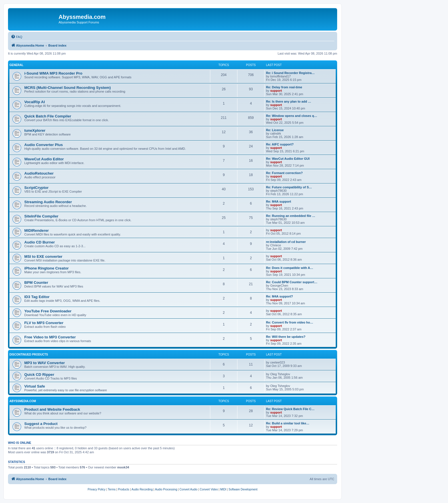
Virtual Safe (35, 386)
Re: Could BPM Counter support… (292, 282)
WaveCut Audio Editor (44, 159)
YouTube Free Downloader (48, 311)
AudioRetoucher (39, 173)
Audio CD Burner (40, 242)
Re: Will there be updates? (286, 337)
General (16, 65)
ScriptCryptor (36, 188)
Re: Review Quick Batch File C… (290, 409)
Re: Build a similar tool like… (288, 423)
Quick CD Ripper (39, 375)
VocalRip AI (35, 102)
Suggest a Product (41, 424)
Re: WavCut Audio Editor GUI (288, 159)
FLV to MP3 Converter (44, 323)
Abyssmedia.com (23, 401)
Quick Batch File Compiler (48, 116)
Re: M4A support (279, 201)
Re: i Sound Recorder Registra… (290, 73)
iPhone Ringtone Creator (46, 268)
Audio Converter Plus (44, 145)
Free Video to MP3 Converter (50, 337)
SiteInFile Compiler (41, 216)
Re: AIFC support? (280, 144)
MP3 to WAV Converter (45, 363)
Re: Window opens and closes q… (292, 116)
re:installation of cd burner (286, 242)
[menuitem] (17, 37)
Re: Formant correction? (284, 173)
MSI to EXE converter (43, 257)
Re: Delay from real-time (284, 87)
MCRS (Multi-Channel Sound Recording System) (68, 88)
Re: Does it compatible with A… (290, 268)
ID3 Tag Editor (37, 297)
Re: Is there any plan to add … (289, 101)
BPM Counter (36, 283)
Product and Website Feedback (52, 409)
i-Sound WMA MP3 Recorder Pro (53, 73)
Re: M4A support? (279, 296)
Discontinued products (29, 355)
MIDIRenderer (37, 230)
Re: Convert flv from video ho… (290, 322)
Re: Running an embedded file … (291, 216)
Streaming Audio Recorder (48, 202)
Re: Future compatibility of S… (289, 187)
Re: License (275, 130)
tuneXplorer (35, 130)
